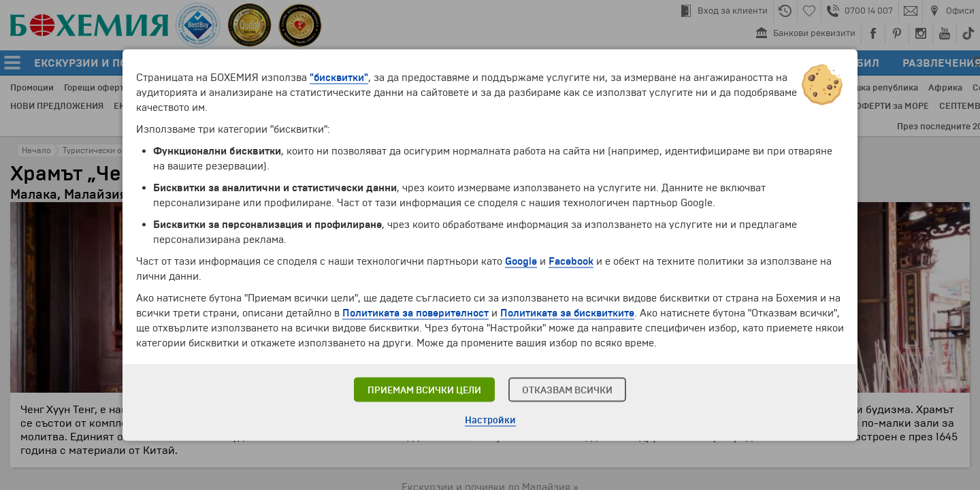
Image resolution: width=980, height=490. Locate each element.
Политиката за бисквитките (567, 313)
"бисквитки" (339, 78)
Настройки (490, 420)
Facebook (571, 261)
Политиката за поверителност (415, 313)
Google (521, 261)
